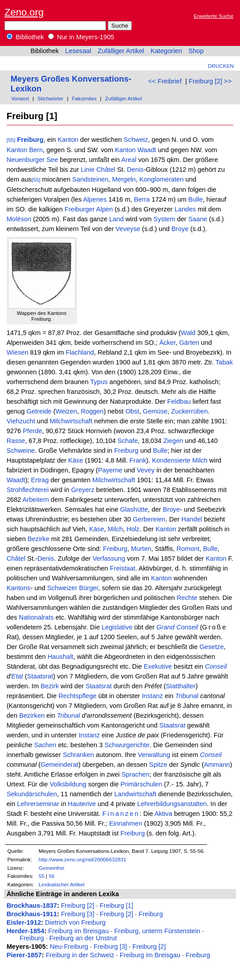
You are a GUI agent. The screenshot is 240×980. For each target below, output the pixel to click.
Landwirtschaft (136, 794)
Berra (142, 199)
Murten (141, 549)
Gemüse (155, 411)
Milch (115, 529)
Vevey (146, 470)
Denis (135, 170)
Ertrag (40, 480)
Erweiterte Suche (214, 16)
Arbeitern (36, 500)
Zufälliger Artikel (121, 51)
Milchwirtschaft (71, 421)
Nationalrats (36, 617)
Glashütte (134, 509)
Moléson (19, 219)
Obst (132, 411)
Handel (191, 519)
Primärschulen (141, 784)
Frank (138, 460)
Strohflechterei (28, 490)
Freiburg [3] (78, 914)
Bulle (196, 199)
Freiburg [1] (116, 906)
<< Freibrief (165, 81)
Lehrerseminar (38, 804)
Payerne (110, 470)
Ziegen (173, 441)
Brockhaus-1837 (32, 906)
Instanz (153, 696)
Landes (185, 209)
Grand (165, 627)
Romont (188, 549)
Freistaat (123, 568)
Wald (188, 333)
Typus (99, 382)
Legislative (117, 627)
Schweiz (136, 140)
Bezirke (39, 539)
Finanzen (121, 814)
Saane (198, 219)
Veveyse (128, 229)
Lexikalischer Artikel (62, 884)
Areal (129, 160)
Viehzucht (21, 421)
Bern (36, 150)
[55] (11, 140)
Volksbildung (68, 784)
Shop (196, 51)
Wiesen (18, 352)
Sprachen (136, 774)
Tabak (224, 362)
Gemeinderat (59, 765)
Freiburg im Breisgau (78, 931)
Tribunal (187, 696)
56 (51, 876)
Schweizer (62, 588)
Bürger (89, 588)
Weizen (67, 411)
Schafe (128, 441)
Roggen (92, 411)
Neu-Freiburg (69, 947)
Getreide (39, 411)
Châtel (106, 170)
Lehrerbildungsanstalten (172, 804)
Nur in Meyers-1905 (81, 37)
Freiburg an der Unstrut (83, 938)
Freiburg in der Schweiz (80, 955)
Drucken (221, 66)
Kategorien (166, 51)
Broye (180, 229)
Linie (87, 170)
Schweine (21, 451)
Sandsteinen (90, 179)
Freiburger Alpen (89, 209)
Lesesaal (78, 51)
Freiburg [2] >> (210, 81)
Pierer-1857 (24, 955)
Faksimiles (84, 98)
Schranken (78, 755)
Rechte (187, 598)
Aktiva (163, 814)
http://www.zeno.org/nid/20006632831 (83, 859)
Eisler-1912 (24, 922)
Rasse (16, 441)
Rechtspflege (77, 696)
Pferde (32, 431)
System (165, 219)
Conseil (187, 627)
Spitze (158, 765)
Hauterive (82, 804)
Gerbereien (149, 519)
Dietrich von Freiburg (75, 922)
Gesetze (212, 647)
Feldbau (179, 401)
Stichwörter (51, 98)
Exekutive (158, 666)
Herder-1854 (26, 931)
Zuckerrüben (189, 411)
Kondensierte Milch (180, 460)
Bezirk (50, 686)
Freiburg (30, 140)
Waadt (147, 150)
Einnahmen (126, 823)
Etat (17, 676)
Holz (133, 529)
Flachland (80, 352)
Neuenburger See (33, 160)
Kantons (19, 588)
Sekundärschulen (32, 794)
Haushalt (61, 657)
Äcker (168, 343)
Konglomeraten (161, 179)
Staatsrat (40, 676)
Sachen (45, 745)
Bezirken (32, 715)
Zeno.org (24, 12)
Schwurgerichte (127, 745)
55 (42, 876)
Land (116, 219)
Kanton (68, 140)
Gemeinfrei (51, 868)
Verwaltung (154, 755)
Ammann (217, 765)
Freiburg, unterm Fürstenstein (157, 931)
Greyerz (83, 490)
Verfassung (109, 558)
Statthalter (181, 686)
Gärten (189, 343)
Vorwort (20, 98)
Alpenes (95, 199)
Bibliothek (25, 37)
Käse (75, 460)
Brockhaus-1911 (32, 914)
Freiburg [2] (78, 906)
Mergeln (124, 179)
